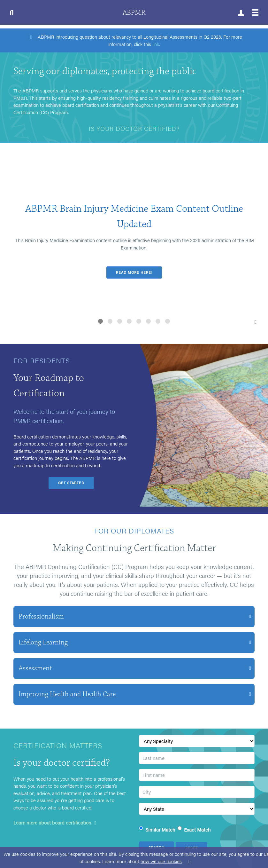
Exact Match (197, 829)
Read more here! (134, 272)
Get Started (71, 483)
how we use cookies (161, 861)
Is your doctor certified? (134, 128)
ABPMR (134, 13)
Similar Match (160, 829)
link (156, 44)
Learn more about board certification (56, 822)
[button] (100, 321)
